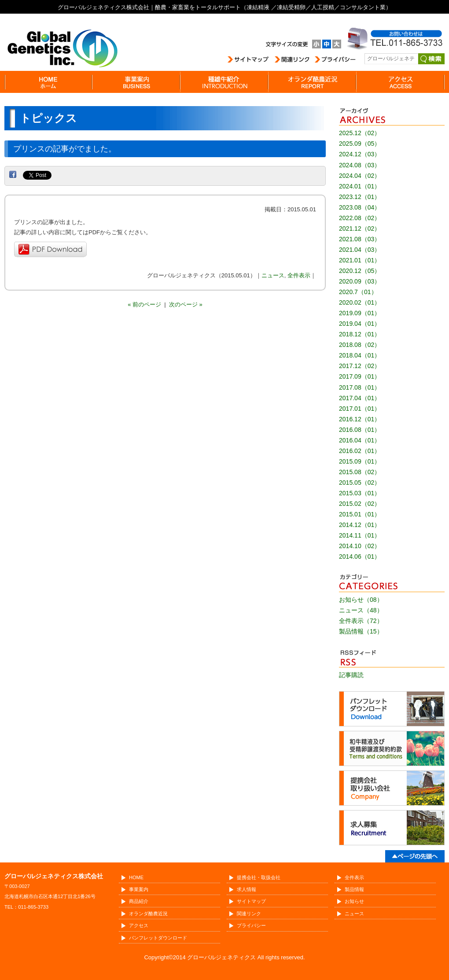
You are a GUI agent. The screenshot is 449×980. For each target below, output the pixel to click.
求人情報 (247, 889)
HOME (136, 877)
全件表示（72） (361, 621)
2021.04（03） (360, 250)
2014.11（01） (360, 535)
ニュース (273, 275)
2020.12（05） (360, 271)
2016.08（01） (360, 430)
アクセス (139, 925)
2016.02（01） (360, 451)
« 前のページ (144, 304)
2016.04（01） (360, 440)
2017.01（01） (360, 409)
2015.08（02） (360, 472)
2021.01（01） (360, 260)
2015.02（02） (360, 504)
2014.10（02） (360, 546)
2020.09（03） (360, 281)
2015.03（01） (360, 493)
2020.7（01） (358, 292)
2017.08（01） (360, 387)
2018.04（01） (360, 355)
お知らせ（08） (361, 600)
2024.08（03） (360, 165)
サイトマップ (251, 901)
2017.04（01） (360, 398)
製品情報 (354, 889)
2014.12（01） (360, 525)
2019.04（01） (360, 324)
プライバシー (251, 925)
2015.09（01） (360, 461)
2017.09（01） (360, 376)
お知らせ (354, 901)
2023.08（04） (360, 207)
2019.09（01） (360, 313)
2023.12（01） (360, 197)
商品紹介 (139, 901)
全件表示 (299, 275)
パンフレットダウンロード (158, 938)
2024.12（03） (360, 154)
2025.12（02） (360, 133)
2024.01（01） (360, 186)
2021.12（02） (360, 228)
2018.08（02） (360, 345)
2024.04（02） (360, 176)
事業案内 (139, 889)
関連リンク (249, 914)
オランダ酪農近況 (148, 914)
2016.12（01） (360, 419)
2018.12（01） (360, 334)
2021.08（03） (360, 239)
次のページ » (186, 304)
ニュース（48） (361, 610)
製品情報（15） (361, 631)
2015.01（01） (360, 514)
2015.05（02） (360, 483)
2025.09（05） (360, 144)
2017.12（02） (360, 366)
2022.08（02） (360, 218)
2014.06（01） (360, 556)
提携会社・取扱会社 (259, 877)
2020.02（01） (360, 302)
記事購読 (351, 675)
